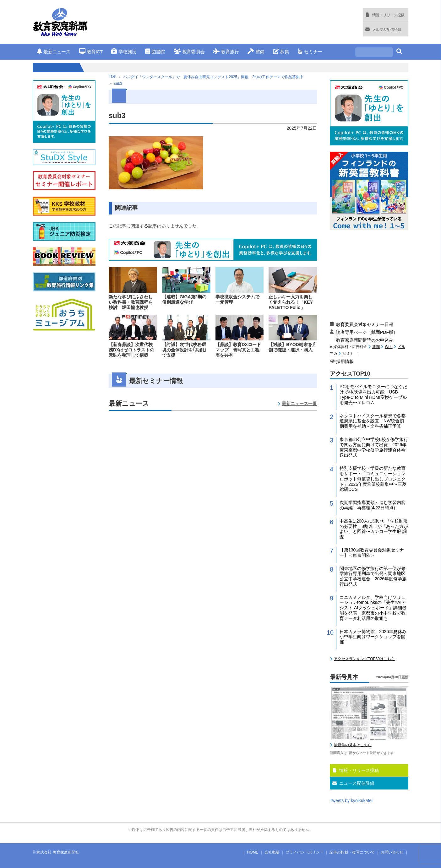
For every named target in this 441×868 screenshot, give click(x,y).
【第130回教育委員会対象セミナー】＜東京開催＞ (372, 553)
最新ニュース (54, 52)
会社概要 (272, 852)
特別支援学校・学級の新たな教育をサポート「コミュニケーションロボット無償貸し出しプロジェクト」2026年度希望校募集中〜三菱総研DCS (373, 479)
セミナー (310, 52)
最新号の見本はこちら (353, 745)
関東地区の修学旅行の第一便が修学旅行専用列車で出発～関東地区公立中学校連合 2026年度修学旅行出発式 (373, 576)
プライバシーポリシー (304, 852)
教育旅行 (226, 52)
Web (389, 347)
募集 (281, 52)
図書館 (155, 52)
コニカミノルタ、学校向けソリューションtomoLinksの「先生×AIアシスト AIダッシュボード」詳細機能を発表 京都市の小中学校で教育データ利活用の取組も (373, 608)
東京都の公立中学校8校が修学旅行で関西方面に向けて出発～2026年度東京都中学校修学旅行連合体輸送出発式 (374, 447)
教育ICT (91, 52)
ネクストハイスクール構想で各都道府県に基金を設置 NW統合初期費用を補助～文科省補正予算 (373, 421)
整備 (256, 52)
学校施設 (124, 52)
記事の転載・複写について (352, 852)
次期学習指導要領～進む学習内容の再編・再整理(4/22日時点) (373, 505)
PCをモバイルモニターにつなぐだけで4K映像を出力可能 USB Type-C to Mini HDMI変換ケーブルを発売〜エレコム (373, 394)
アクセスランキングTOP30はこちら (364, 659)
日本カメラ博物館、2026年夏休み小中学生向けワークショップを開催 (373, 637)
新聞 (376, 347)
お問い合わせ (392, 852)
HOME (253, 852)
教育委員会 (189, 52)
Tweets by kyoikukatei (351, 800)
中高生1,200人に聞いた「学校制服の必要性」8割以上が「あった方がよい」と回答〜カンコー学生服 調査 (374, 529)
